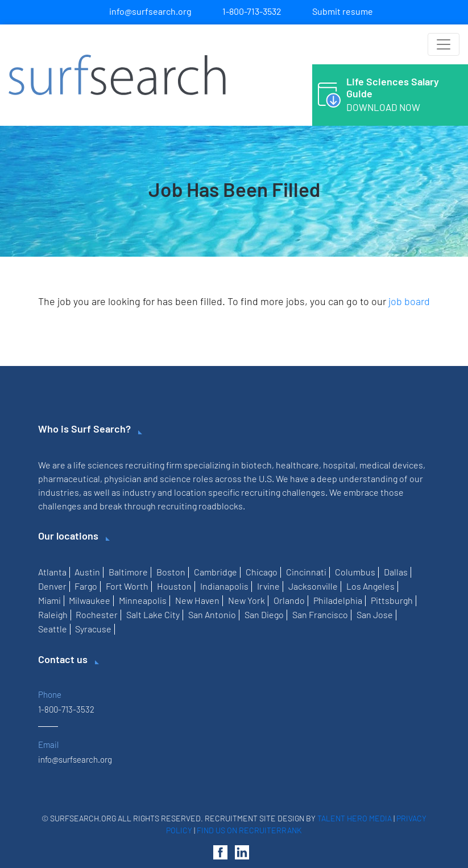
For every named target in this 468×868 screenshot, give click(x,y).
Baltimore (128, 572)
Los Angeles (370, 586)
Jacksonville (313, 586)
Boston (171, 572)
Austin (87, 572)
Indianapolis (224, 586)
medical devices (391, 465)
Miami (49, 600)
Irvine (268, 586)
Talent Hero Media (355, 818)
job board (409, 301)
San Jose (375, 614)
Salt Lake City (153, 614)
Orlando (289, 600)
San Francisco (320, 614)
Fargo (86, 586)
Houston (174, 586)
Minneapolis (143, 600)
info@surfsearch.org (150, 11)
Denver (52, 586)
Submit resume (343, 11)
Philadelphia (338, 600)
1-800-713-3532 (252, 11)
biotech (256, 465)
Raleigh (53, 614)
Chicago (262, 572)
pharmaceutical (69, 478)
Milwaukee (90, 600)
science (175, 478)
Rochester (97, 614)
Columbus (355, 572)
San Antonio (212, 614)
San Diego (264, 614)
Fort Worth (127, 586)
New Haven (197, 600)
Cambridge (216, 572)
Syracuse (93, 629)
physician (123, 478)
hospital (339, 465)
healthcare (297, 465)
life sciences (98, 465)
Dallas (396, 572)
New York (247, 600)
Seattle (53, 629)
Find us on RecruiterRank (249, 830)
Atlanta (52, 572)
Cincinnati (306, 572)
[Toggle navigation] (444, 44)
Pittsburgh (392, 600)
